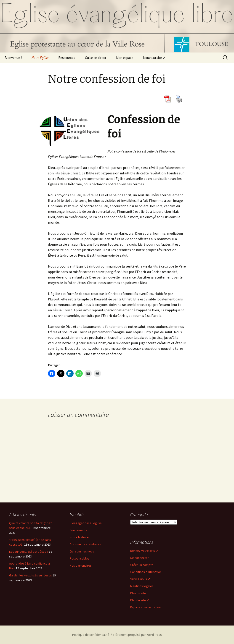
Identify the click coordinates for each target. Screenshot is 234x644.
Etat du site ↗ (140, 600)
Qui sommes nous (82, 551)
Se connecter (140, 558)
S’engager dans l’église (86, 523)
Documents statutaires (85, 544)
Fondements (78, 530)
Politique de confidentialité (91, 635)
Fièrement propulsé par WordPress (138, 635)
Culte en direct (96, 58)
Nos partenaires (81, 565)
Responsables (80, 558)
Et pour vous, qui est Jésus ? (29, 552)
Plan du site (138, 593)
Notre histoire (79, 537)
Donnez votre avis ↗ (144, 551)
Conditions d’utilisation (146, 572)
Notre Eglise (40, 58)
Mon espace (125, 58)
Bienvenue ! (13, 58)
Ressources (67, 58)
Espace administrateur (146, 607)
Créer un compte (142, 565)
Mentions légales (142, 586)
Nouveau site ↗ (154, 58)
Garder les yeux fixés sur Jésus (31, 575)
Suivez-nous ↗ (140, 579)
